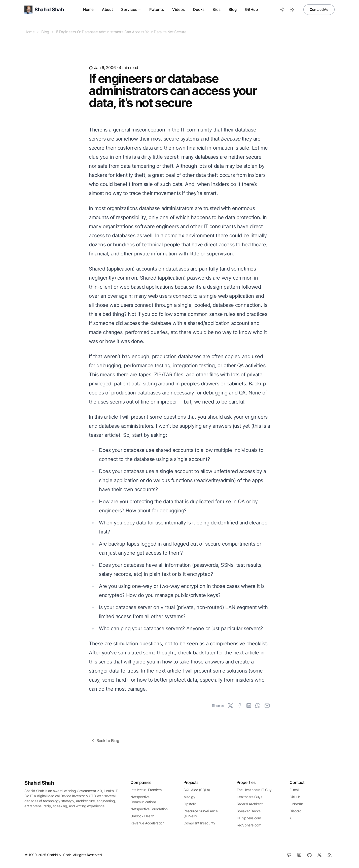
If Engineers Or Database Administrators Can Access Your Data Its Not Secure (121, 32)
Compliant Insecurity (199, 823)
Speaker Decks (249, 811)
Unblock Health (142, 816)
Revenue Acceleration (147, 823)
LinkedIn (296, 804)
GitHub (252, 9)
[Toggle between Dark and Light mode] (282, 10)
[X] (319, 855)
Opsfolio (190, 804)
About (108, 9)
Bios (217, 9)
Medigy (189, 797)
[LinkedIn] (299, 855)
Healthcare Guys (249, 797)
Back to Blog (105, 741)
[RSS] (330, 855)
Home (88, 9)
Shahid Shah (39, 783)
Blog (233, 9)
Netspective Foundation (149, 809)
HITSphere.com (249, 818)
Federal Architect (250, 804)
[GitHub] (289, 855)
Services (131, 9)
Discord (295, 811)
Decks (199, 9)
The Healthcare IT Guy (254, 790)
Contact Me (319, 9)
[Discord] (309, 855)
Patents (157, 9)
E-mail (294, 790)
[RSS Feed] (292, 10)
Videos (179, 9)
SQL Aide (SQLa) (197, 790)
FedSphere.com (249, 825)
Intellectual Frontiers (146, 790)
